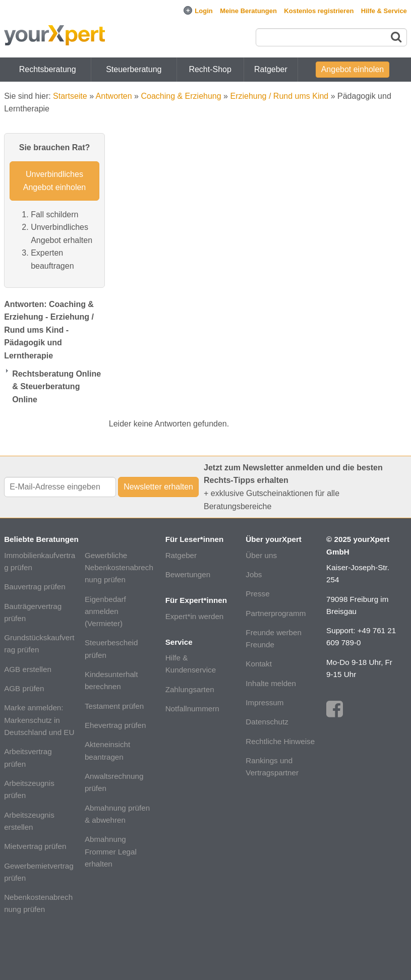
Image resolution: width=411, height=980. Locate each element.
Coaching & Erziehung (181, 96)
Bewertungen (188, 574)
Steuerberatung (134, 69)
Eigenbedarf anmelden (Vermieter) (105, 611)
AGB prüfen (24, 688)
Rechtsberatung (48, 69)
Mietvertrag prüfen (35, 846)
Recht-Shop (210, 69)
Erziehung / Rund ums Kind (279, 96)
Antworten (114, 96)
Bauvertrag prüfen (35, 587)
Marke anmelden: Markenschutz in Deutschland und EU (39, 720)
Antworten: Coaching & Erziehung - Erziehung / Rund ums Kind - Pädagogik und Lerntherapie (49, 330)
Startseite (70, 96)
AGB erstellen (28, 669)
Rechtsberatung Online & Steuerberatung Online (56, 387)
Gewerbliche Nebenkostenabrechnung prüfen (119, 568)
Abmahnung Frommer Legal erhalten (111, 851)
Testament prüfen (114, 706)
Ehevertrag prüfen (115, 725)
